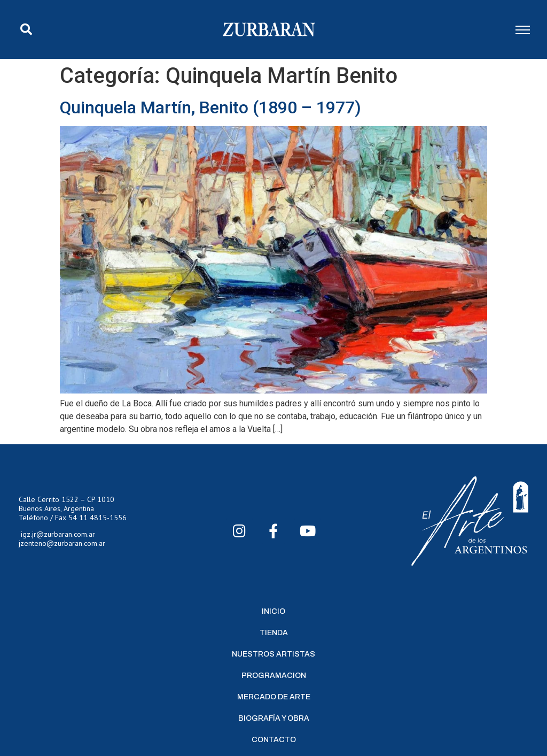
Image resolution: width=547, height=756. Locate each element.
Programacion (274, 676)
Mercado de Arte (274, 697)
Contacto (274, 740)
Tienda (274, 633)
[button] (26, 29)
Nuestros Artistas (273, 654)
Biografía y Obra (274, 718)
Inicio (273, 611)
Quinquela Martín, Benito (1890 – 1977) (210, 107)
